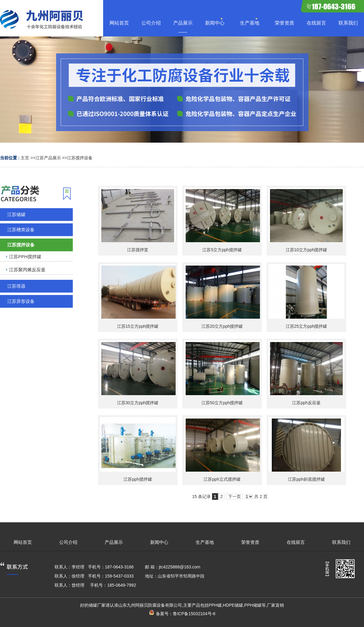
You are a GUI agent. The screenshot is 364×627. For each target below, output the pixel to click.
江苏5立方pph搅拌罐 (222, 250)
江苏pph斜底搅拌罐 (306, 479)
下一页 (234, 497)
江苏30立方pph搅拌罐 (138, 403)
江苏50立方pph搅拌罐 (222, 403)
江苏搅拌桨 (138, 250)
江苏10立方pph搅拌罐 (307, 250)
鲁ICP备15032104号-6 (194, 614)
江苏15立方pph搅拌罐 (138, 326)
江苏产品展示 (48, 158)
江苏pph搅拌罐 (138, 479)
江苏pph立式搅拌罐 (222, 479)
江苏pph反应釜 (306, 403)
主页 (25, 158)
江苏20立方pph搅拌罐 (222, 326)
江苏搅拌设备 (80, 158)
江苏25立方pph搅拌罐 (307, 326)
